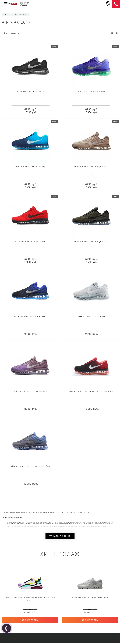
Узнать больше (60, 536)
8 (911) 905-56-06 (116, 4)
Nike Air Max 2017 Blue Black (30, 316)
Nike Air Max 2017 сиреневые (30, 391)
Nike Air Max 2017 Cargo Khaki (91, 167)
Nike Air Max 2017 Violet (91, 92)
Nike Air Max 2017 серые (91, 316)
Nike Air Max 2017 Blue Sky (31, 167)
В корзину (30, 620)
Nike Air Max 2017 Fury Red (30, 241)
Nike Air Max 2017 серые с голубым (31, 466)
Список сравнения (13, 33)
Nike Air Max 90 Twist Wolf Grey (90, 598)
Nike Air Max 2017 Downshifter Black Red (91, 391)
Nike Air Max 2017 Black (30, 92)
